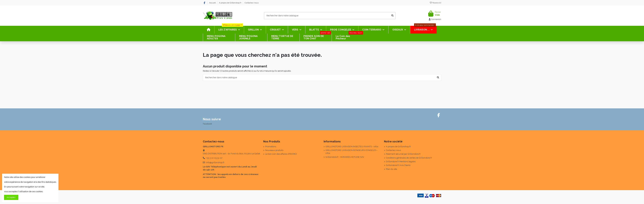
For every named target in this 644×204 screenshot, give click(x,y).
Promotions (271, 147)
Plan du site (391, 169)
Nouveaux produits (274, 150)
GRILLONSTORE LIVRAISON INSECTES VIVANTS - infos (352, 147)
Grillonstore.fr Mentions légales (401, 162)
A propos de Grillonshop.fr (230, 3)
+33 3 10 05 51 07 (214, 158)
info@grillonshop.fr (215, 162)
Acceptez (11, 197)
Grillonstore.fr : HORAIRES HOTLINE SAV (345, 157)
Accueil (213, 3)
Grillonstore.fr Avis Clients (398, 165)
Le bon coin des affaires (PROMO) (281, 154)
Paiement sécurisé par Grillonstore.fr (403, 154)
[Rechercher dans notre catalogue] (392, 16)
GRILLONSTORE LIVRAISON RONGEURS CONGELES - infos (352, 152)
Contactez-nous (252, 3)
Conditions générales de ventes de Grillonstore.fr (409, 158)
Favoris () (435, 3)
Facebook (207, 124)
